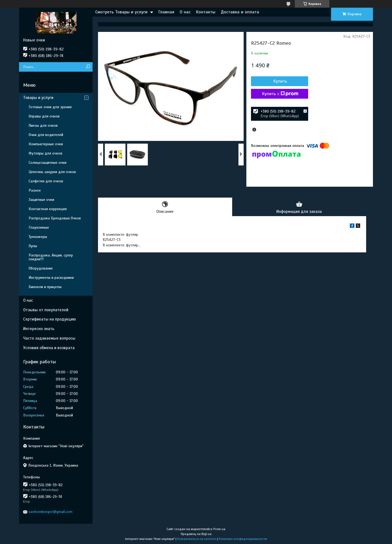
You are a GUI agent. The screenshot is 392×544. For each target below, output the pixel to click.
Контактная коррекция (48, 209)
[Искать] (88, 67)
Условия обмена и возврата (49, 348)
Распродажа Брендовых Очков (55, 218)
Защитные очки (41, 200)
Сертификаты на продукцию (50, 319)
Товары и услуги (38, 98)
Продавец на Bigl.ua (196, 534)
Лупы (33, 246)
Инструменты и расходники (51, 278)
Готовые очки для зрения (50, 107)
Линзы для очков (43, 126)
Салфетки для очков (46, 181)
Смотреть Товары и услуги (121, 12)
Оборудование (41, 268)
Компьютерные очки (46, 144)
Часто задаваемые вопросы (49, 338)
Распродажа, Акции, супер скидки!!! (51, 257)
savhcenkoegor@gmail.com (50, 512)
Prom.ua (219, 529)
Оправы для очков (44, 116)
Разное (35, 190)
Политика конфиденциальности (243, 539)
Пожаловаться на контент (197, 539)
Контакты (206, 12)
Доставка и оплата (240, 12)
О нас (185, 12)
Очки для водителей (46, 135)
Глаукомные (39, 227)
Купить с (280, 94)
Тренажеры (38, 237)
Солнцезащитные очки (48, 163)
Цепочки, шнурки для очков (52, 172)
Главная (166, 12)
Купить (280, 81)
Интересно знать (39, 329)
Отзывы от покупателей (46, 310)
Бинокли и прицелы (45, 287)
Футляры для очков (45, 153)
